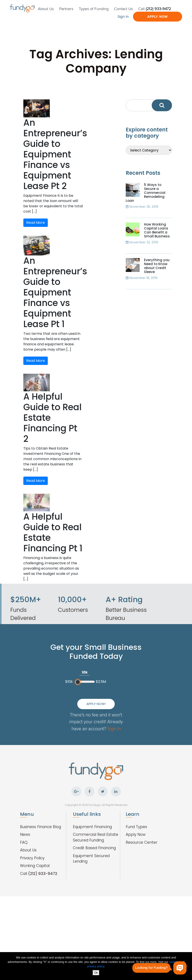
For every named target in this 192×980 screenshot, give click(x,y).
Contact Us (123, 9)
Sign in (114, 728)
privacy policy (96, 966)
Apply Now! (96, 704)
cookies (174, 962)
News (25, 834)
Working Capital (35, 866)
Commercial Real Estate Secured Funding (96, 837)
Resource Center (142, 842)
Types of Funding (94, 9)
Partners (66, 9)
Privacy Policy (32, 858)
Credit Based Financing (94, 848)
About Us (46, 9)
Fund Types (136, 827)
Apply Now (158, 17)
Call (155, 9)
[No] (186, 966)
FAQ (24, 842)
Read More (36, 223)
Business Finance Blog (41, 827)
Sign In (123, 17)
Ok (96, 973)
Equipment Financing (92, 827)
